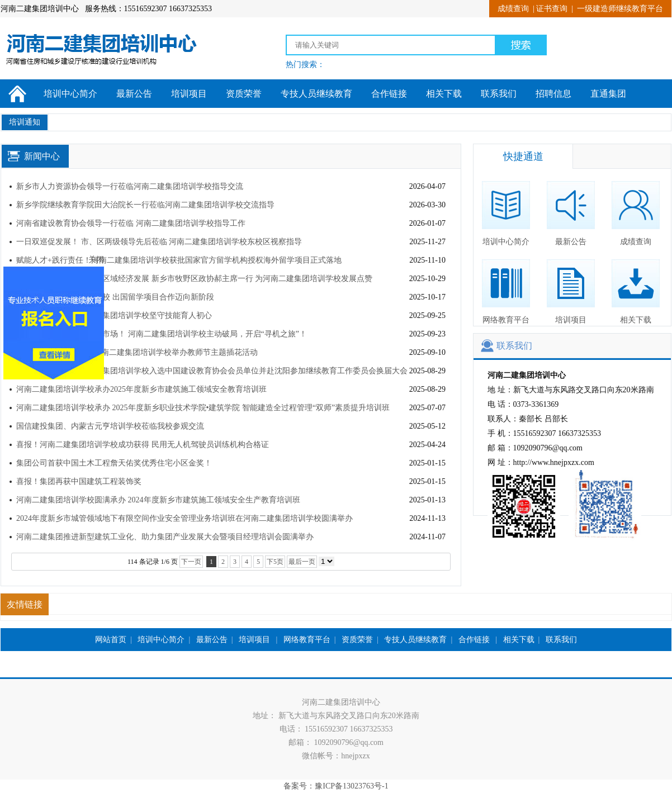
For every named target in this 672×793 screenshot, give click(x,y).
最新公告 (134, 94)
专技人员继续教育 (316, 94)
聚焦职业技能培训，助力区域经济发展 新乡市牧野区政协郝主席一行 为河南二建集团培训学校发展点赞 (194, 279)
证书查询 (552, 9)
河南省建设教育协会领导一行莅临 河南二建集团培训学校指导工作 (131, 223)
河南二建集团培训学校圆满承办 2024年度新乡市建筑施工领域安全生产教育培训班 (158, 500)
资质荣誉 (244, 94)
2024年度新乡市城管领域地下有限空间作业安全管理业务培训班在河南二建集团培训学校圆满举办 (184, 518)
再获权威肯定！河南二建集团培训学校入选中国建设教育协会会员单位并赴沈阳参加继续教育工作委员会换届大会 (212, 371)
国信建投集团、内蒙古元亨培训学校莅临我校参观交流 (110, 426)
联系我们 (499, 94)
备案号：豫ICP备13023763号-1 (336, 786)
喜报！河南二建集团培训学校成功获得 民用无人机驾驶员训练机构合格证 (143, 445)
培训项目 (189, 94)
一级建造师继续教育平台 (620, 9)
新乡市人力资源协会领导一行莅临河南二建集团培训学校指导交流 (130, 186)
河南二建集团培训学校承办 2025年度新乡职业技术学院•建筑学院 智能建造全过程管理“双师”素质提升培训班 (203, 408)
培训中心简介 (70, 94)
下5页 (275, 562)
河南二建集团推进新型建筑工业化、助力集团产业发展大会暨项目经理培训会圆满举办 (165, 537)
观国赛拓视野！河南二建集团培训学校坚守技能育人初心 (115, 315)
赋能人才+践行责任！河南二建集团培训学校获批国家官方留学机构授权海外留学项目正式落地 (179, 260)
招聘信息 (553, 94)
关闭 (103, 253)
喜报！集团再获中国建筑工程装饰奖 (79, 481)
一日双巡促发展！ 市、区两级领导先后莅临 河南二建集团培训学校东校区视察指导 (159, 242)
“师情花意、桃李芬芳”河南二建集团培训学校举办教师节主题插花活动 (137, 352)
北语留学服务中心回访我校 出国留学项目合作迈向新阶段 (115, 297)
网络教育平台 (506, 292)
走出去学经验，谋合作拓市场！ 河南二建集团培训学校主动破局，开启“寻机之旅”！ (162, 334)
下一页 (191, 562)
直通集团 (608, 94)
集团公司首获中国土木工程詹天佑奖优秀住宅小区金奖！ (114, 463)
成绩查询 (513, 9)
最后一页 (302, 562)
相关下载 (444, 94)
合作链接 (389, 94)
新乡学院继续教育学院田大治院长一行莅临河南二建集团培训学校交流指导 (145, 205)
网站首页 (111, 640)
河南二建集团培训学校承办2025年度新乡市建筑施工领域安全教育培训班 (141, 389)
